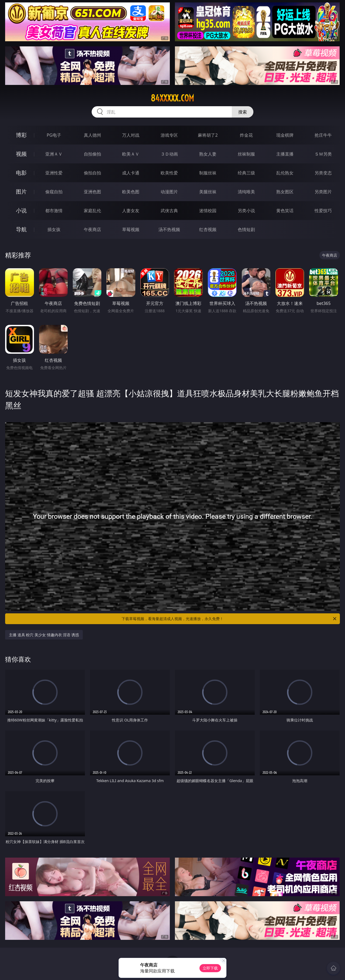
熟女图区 (285, 192)
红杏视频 (208, 229)
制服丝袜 (208, 173)
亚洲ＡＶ (54, 154)
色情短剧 (246, 229)
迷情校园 (208, 211)
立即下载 (210, 968)
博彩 (21, 135)
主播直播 (285, 154)
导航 (21, 229)
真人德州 (92, 135)
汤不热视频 (169, 229)
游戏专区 (169, 135)
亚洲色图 (92, 192)
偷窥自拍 (54, 192)
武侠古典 (169, 211)
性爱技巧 (323, 211)
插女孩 (54, 229)
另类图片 (323, 192)
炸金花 (246, 135)
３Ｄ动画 (169, 154)
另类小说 (246, 211)
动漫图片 (169, 192)
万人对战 (131, 135)
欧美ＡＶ (131, 154)
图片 (21, 192)
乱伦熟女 (285, 173)
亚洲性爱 (54, 173)
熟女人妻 (208, 154)
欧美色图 (131, 192)
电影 (21, 173)
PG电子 (54, 135)
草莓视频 (131, 229)
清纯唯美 (246, 192)
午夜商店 (92, 229)
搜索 (243, 112)
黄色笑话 (285, 211)
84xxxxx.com (172, 98)
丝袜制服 (246, 154)
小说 (21, 210)
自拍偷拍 (92, 154)
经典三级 (246, 173)
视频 (21, 154)
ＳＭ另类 (323, 154)
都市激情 (54, 211)
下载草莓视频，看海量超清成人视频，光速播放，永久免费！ (229, 619)
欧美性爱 (169, 173)
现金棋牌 (285, 135)
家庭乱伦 (92, 211)
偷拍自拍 (92, 173)
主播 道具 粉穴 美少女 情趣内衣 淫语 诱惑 (44, 635)
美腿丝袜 (208, 192)
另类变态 (323, 173)
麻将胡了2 (208, 135)
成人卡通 (131, 173)
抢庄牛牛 (323, 135)
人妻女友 (131, 211)
